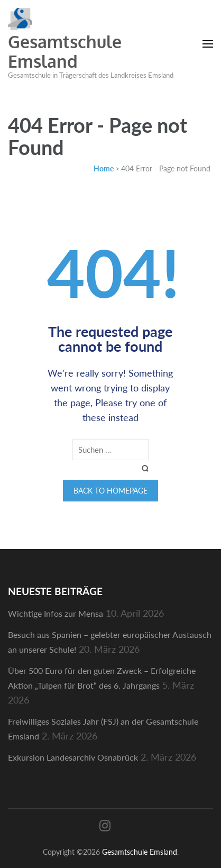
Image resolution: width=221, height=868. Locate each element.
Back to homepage (111, 491)
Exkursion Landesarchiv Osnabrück (73, 757)
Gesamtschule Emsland (65, 51)
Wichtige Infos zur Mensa (56, 613)
